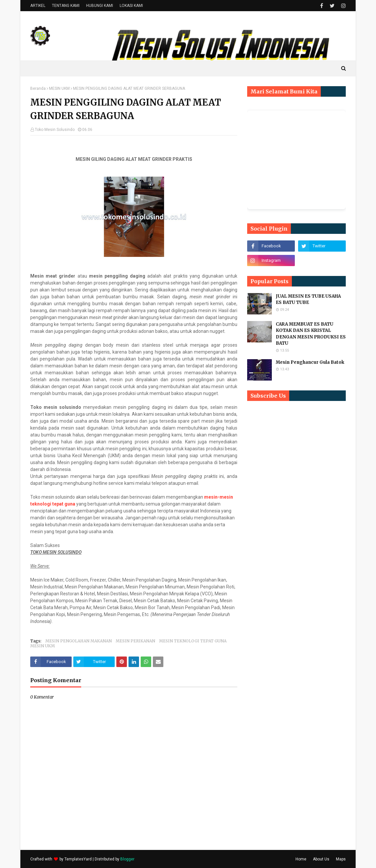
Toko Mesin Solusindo (55, 130)
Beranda (38, 88)
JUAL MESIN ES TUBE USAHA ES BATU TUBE (308, 299)
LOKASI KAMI (131, 6)
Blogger (127, 859)
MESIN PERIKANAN (135, 641)
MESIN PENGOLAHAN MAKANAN (79, 641)
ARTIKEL (38, 6)
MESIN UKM (59, 88)
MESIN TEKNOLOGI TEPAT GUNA (193, 641)
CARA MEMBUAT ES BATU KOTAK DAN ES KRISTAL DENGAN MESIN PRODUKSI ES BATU (311, 334)
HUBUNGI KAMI (100, 6)
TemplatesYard (78, 859)
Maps (341, 859)
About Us (321, 859)
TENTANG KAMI (66, 6)
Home (301, 859)
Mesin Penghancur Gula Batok (310, 362)
